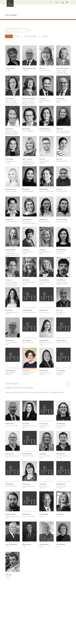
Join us (57, 2)
